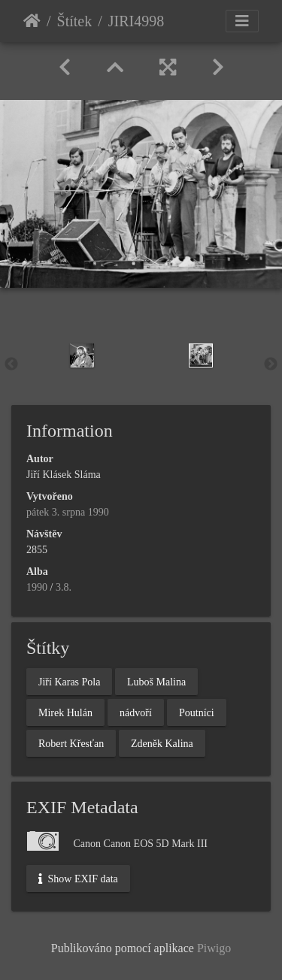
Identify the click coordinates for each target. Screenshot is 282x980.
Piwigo (214, 948)
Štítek (75, 21)
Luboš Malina (156, 681)
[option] (82, 355)
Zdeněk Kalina (162, 743)
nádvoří (136, 712)
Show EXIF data (78, 879)
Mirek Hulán (65, 712)
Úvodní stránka (32, 21)
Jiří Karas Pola (69, 681)
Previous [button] (11, 364)
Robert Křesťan (71, 743)
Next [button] (271, 364)
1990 (37, 587)
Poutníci (197, 712)
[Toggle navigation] (242, 21)
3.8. (64, 587)
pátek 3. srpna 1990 (68, 512)
